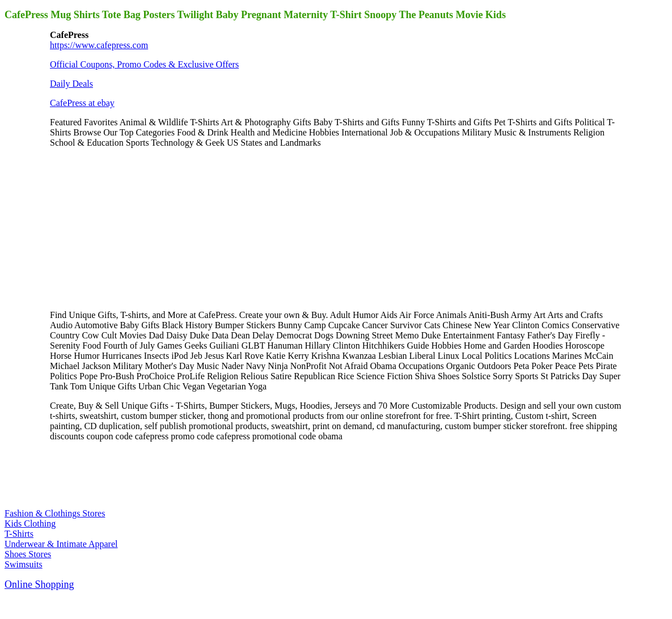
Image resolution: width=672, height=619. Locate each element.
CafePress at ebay (82, 103)
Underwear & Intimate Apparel (61, 544)
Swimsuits (24, 564)
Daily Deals (71, 84)
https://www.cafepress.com (99, 45)
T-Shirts (19, 534)
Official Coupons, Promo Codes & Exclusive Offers (144, 64)
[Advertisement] (135, 228)
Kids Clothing (30, 523)
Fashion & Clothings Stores (55, 513)
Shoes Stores (28, 554)
